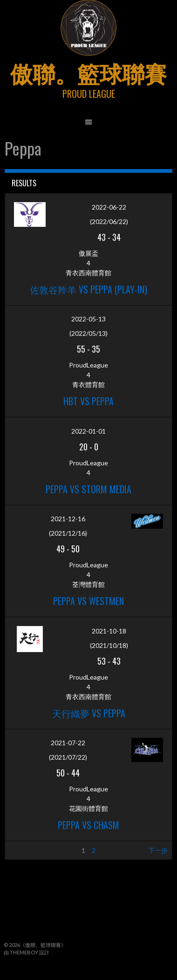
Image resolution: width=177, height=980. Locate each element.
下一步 (158, 850)
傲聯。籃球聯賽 (88, 72)
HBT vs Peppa (88, 401)
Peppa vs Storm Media (88, 489)
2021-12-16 (68, 519)
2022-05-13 (88, 319)
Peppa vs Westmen (88, 601)
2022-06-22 (109, 207)
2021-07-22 (68, 743)
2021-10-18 (109, 631)
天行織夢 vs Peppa (89, 713)
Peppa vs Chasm (88, 825)
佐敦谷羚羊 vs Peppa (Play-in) (88, 289)
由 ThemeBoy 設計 (27, 952)
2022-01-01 (88, 431)
